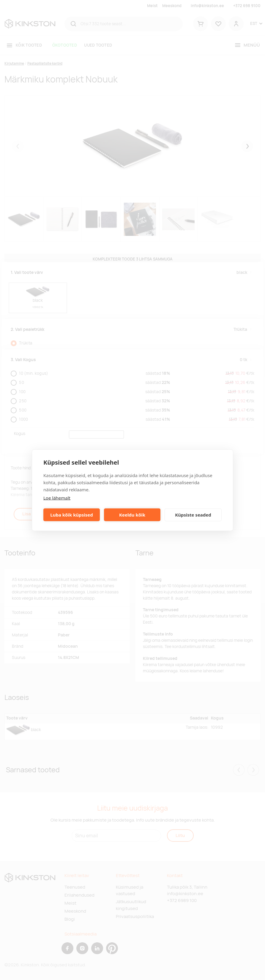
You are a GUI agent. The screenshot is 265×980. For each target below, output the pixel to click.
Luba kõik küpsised (71, 515)
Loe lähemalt (57, 498)
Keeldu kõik (132, 515)
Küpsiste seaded (193, 515)
